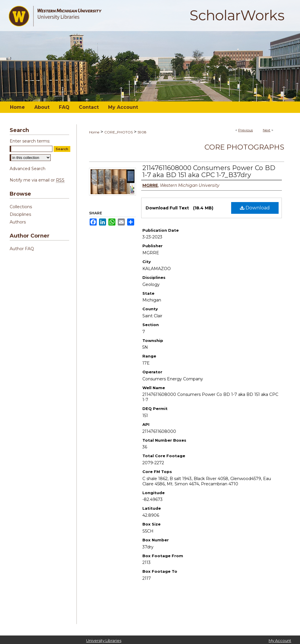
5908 (142, 132)
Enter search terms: (30, 141)
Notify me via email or (37, 180)
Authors (18, 222)
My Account (280, 640)
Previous (246, 130)
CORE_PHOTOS (119, 132)
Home (94, 132)
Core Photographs (244, 147)
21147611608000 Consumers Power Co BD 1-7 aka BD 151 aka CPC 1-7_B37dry (209, 171)
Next (267, 130)
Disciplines (20, 214)
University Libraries (104, 640)
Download (255, 208)
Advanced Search (28, 169)
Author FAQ (22, 249)
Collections (21, 207)
